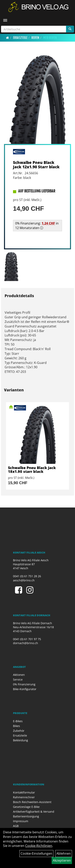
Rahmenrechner (24, 797)
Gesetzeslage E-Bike (26, 807)
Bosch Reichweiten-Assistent (32, 802)
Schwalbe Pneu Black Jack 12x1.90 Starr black (36, 165)
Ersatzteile (20, 38)
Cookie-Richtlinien (39, 846)
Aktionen (19, 675)
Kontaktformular (24, 792)
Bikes (16, 726)
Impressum (21, 821)
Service (18, 679)
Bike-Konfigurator (25, 689)
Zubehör (19, 731)
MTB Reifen (50, 38)
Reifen (35, 38)
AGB (16, 826)
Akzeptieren (62, 860)
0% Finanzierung (24, 684)
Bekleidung (20, 740)
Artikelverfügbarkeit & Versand (34, 812)
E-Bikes (18, 721)
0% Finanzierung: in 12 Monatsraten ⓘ (37, 226)
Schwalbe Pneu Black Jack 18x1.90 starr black (32, 470)
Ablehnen (64, 853)
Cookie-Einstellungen (36, 853)
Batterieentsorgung (26, 816)
